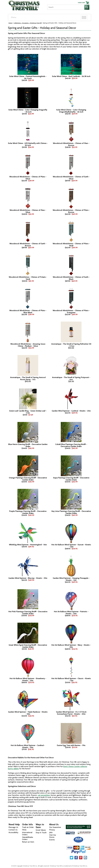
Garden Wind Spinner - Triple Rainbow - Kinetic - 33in (28, 713)
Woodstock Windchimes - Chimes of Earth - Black (71, 278)
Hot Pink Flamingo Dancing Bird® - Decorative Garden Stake (28, 613)
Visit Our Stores (53, 836)
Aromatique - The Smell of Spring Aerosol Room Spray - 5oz (28, 378)
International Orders (27, 834)
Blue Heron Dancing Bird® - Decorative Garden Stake (28, 445)
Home (10, 23)
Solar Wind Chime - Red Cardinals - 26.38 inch (71, 76)
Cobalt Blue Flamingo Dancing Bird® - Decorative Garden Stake (71, 445)
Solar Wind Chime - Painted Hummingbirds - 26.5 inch (28, 77)
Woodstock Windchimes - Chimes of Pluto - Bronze (71, 211)
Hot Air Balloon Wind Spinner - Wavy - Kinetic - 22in (71, 646)
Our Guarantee (55, 827)
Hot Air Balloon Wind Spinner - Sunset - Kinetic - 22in (71, 546)
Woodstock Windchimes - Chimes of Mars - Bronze (71, 144)
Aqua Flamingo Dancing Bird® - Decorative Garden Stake (71, 479)
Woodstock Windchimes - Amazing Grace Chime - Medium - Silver (28, 345)
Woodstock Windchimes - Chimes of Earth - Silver (71, 178)
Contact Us (13, 830)
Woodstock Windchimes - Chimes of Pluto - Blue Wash (28, 311)
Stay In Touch (41, 833)
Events (52, 840)
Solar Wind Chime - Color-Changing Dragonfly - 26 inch (28, 111)
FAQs (24, 830)
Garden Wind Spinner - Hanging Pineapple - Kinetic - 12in (71, 579)
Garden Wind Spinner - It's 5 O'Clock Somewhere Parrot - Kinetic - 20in (71, 713)
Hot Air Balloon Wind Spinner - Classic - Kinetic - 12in (71, 679)
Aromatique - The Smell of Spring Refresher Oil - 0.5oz (71, 345)
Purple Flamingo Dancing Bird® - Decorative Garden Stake (28, 512)
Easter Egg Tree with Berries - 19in (71, 745)
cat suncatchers (44, 795)
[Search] (66, 7)
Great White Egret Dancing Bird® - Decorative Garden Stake (28, 646)
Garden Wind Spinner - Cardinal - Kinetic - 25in (71, 411)
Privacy (52, 830)
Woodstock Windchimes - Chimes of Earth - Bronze (28, 245)
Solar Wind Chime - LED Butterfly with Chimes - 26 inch (28, 144)
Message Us (13, 827)
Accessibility (13, 832)
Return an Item (28, 842)
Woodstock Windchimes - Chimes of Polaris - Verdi (28, 278)
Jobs (51, 832)
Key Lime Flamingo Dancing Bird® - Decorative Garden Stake (71, 512)
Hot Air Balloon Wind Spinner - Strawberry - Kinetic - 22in (28, 679)
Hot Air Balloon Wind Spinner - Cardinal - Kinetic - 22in (28, 746)
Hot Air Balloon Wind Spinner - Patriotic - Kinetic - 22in (71, 613)
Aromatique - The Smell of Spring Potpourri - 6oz (71, 378)
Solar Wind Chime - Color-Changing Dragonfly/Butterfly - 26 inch (71, 111)
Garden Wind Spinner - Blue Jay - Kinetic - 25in (28, 578)
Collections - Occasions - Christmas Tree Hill (28, 23)
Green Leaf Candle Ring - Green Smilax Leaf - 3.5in (28, 412)
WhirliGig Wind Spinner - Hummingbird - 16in (28, 545)
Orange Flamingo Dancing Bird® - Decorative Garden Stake (28, 479)
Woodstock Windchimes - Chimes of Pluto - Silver (28, 178)
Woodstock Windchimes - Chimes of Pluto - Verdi (71, 245)
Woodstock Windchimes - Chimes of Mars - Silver (28, 211)
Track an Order (28, 827)
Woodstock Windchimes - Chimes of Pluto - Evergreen (71, 311)
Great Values (41, 830)
